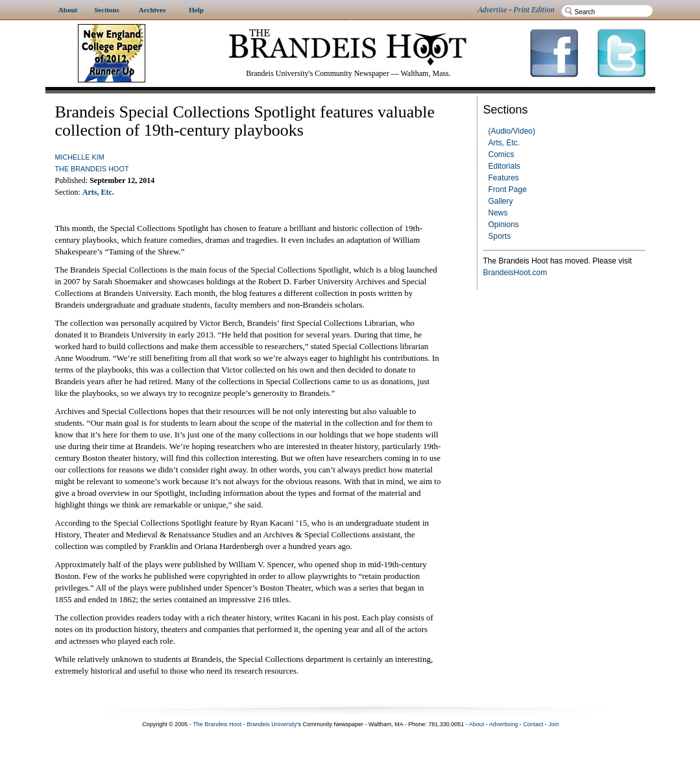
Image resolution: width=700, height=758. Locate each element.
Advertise (492, 10)
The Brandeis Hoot (92, 169)
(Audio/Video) (512, 131)
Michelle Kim (80, 157)
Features (504, 178)
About (477, 724)
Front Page (508, 189)
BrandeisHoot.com (515, 273)
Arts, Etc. (504, 143)
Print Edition (534, 10)
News (498, 213)
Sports (500, 236)
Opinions (504, 225)
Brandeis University (272, 724)
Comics (501, 154)
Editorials (504, 166)
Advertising (504, 724)
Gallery (501, 201)
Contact (533, 724)
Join (554, 724)
